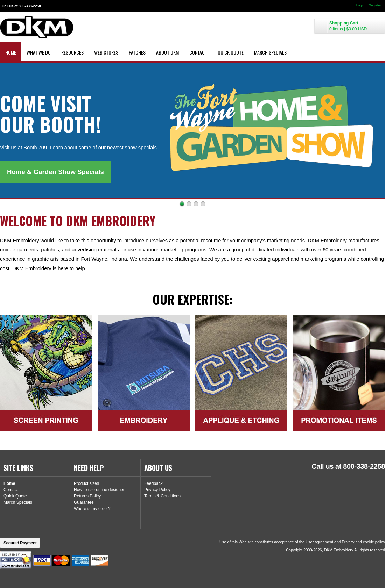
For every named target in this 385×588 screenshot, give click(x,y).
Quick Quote (231, 52)
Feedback (153, 483)
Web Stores (106, 52)
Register (375, 5)
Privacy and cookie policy (363, 542)
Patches (137, 52)
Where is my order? (92, 509)
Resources (72, 52)
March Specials (270, 52)
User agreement (319, 542)
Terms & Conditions (162, 496)
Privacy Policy (157, 490)
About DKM (167, 52)
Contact (198, 52)
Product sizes (86, 483)
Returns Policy (87, 496)
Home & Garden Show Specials (55, 172)
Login (360, 5)
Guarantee (84, 502)
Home (11, 52)
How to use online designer (99, 490)
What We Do (39, 52)
